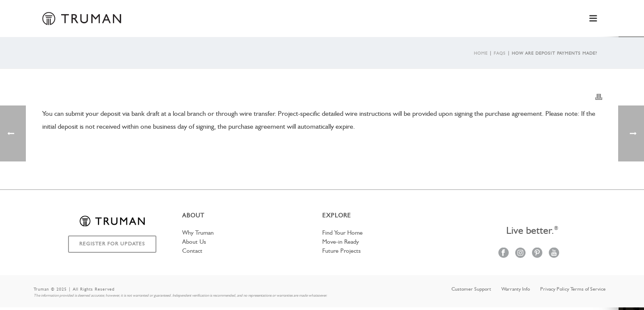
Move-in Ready (341, 242)
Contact (192, 251)
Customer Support (471, 289)
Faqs (500, 53)
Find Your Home (342, 233)
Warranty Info (516, 289)
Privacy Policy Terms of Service (573, 289)
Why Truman (198, 233)
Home (481, 53)
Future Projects (341, 251)
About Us (194, 242)
